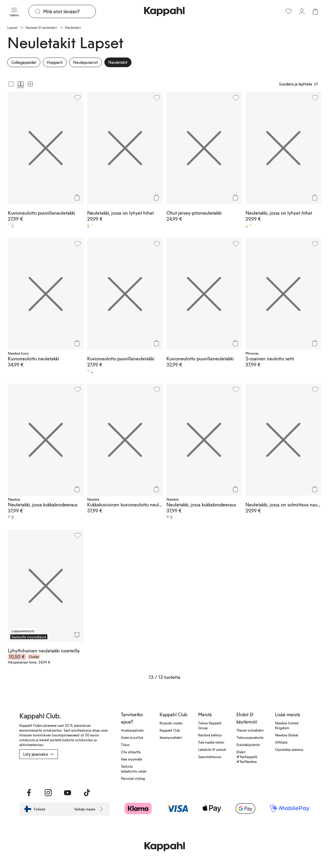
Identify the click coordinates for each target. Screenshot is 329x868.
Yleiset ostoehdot (250, 730)
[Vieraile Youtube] (68, 793)
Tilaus (125, 745)
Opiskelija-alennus (289, 749)
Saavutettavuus (210, 757)
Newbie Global (287, 735)
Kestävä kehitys (210, 735)
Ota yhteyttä (131, 752)
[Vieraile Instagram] (48, 793)
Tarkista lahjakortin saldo (134, 769)
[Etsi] (69, 11)
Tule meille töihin (211, 742)
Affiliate (281, 742)
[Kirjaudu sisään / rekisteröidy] (302, 11)
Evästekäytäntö (248, 745)
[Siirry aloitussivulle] (164, 11)
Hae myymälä (131, 759)
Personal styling (133, 778)
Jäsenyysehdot (171, 737)
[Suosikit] (289, 11)
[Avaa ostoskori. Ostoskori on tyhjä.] (315, 11)
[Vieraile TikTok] (87, 793)
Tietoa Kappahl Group (210, 725)
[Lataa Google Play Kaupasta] (34, 772)
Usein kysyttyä (132, 737)
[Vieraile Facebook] (29, 793)
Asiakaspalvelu (132, 730)
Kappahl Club (170, 730)
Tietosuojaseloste (250, 737)
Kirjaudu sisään (171, 723)
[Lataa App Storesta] (23, 772)
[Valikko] (14, 11)
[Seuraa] (77, 635)
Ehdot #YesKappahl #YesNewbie (247, 757)
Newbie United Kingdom (287, 725)
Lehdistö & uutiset (212, 749)
